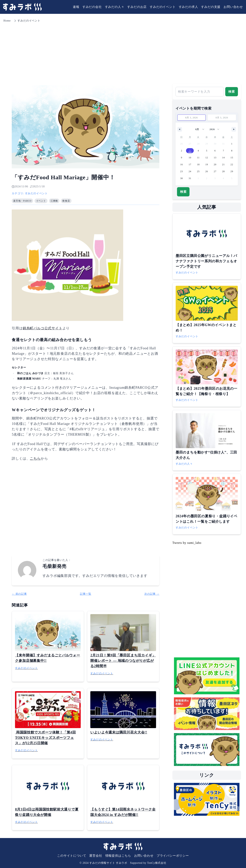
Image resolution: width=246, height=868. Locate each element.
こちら (35, 459)
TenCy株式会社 (157, 863)
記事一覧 (86, 594)
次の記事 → (152, 594)
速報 (76, 7)
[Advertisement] (123, 52)
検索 (232, 92)
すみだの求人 (188, 7)
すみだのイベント (163, 7)
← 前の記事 (19, 594)
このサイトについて (72, 856)
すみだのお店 (137, 7)
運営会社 (96, 856)
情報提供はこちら (118, 856)
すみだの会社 (92, 7)
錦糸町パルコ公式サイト (43, 328)
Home (7, 21)
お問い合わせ (233, 7)
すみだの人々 (115, 7)
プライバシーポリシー (173, 856)
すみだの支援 (211, 7)
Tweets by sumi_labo (187, 543)
